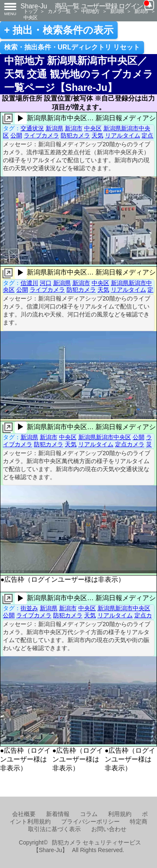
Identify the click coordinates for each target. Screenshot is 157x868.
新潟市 (141, 11)
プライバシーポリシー (90, 822)
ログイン (131, 6)
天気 (98, 135)
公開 (16, 135)
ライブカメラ (41, 135)
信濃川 (29, 283)
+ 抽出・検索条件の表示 (59, 30)
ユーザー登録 (99, 6)
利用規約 (120, 814)
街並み (29, 608)
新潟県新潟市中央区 (105, 437)
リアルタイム (123, 135)
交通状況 (32, 128)
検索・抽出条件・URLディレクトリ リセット (72, 47)
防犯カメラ (75, 135)
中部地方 (90, 11)
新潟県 (117, 11)
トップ (30, 11)
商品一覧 (67, 6)
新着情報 (58, 814)
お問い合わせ (109, 829)
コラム (89, 814)
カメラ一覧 (59, 11)
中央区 (30, 17)
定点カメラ (130, 444)
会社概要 (24, 814)
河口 (46, 283)
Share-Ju (34, 6)
